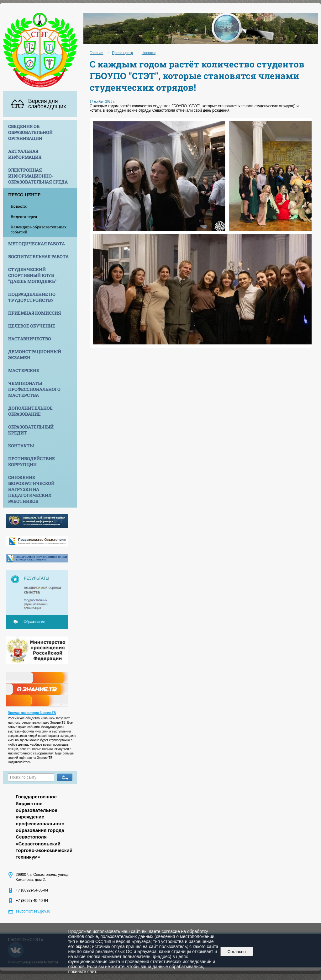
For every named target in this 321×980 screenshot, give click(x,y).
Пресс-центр (24, 195)
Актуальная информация (25, 154)
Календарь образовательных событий (39, 229)
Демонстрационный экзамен (35, 354)
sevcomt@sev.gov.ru (33, 911)
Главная (97, 53)
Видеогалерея (24, 216)
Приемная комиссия (34, 313)
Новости (19, 206)
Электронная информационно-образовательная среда (38, 176)
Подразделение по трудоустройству (32, 297)
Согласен (237, 952)
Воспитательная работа (38, 256)
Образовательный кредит (31, 430)
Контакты (21, 446)
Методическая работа (37, 244)
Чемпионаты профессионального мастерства (34, 389)
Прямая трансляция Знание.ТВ (32, 713)
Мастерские (24, 370)
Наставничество (30, 339)
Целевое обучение (32, 326)
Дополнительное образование (30, 411)
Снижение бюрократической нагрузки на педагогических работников (31, 489)
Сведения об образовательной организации (30, 132)
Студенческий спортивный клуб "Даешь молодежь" (32, 275)
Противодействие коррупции (32, 461)
